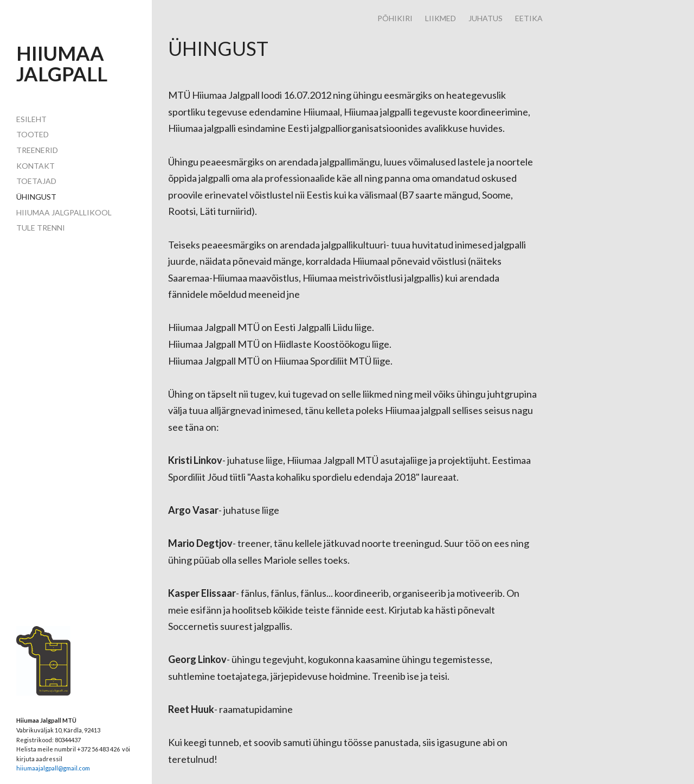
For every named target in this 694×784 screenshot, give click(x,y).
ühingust (36, 197)
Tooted (33, 134)
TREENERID (37, 150)
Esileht (31, 119)
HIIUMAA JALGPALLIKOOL (64, 212)
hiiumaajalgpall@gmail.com (53, 768)
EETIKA (529, 18)
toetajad (36, 181)
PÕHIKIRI (395, 18)
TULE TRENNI (41, 228)
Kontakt (36, 166)
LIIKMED (441, 18)
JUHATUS (486, 18)
